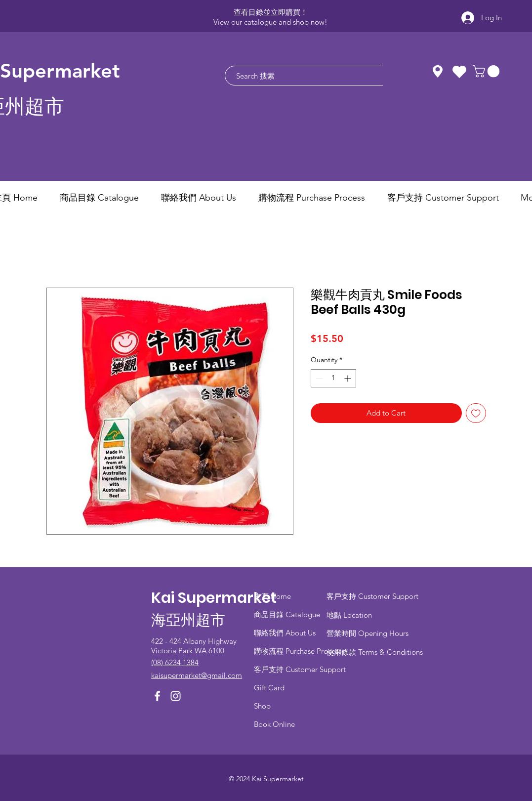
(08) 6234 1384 (175, 662)
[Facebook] (157, 696)
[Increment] (348, 378)
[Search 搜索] (318, 76)
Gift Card (269, 688)
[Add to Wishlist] (476, 413)
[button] (488, 71)
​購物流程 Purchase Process (298, 651)
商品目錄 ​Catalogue (288, 614)
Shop (262, 706)
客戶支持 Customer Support (300, 669)
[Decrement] (318, 378)
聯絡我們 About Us (285, 633)
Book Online (274, 724)
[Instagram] (176, 696)
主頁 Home (272, 596)
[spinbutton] (333, 378)
